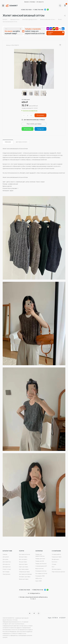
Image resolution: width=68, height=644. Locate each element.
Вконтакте (30, 613)
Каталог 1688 (7, 551)
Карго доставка (24, 567)
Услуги (22, 551)
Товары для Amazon (41, 564)
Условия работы (56, 554)
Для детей (6, 557)
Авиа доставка (23, 564)
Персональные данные (58, 572)
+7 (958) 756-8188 (38, 10)
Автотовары (6, 572)
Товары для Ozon (40, 559)
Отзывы (54, 564)
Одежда (5, 554)
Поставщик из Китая (41, 573)
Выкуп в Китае (39, 568)
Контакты (54, 562)
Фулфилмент (55, 559)
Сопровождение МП (41, 566)
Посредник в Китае (41, 571)
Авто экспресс (23, 559)
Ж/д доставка (23, 562)
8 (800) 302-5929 (26, 10)
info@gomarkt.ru (35, 593)
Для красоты (6, 564)
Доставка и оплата (22, 142)
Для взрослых (7, 567)
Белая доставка (24, 579)
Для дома (5, 559)
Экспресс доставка (25, 577)
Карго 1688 (38, 581)
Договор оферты (56, 569)
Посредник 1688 (40, 576)
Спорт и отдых (7, 569)
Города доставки (57, 557)
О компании (56, 551)
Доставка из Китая (24, 554)
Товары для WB (40, 561)
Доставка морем (24, 569)
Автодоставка (23, 557)
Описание (8, 142)
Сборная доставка (24, 572)
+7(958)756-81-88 (37, 590)
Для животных (7, 562)
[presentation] (22, 93)
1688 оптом (39, 578)
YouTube (39, 613)
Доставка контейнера (25, 574)
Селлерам (39, 551)
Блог (53, 567)
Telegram (45, 10)
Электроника (6, 574)
